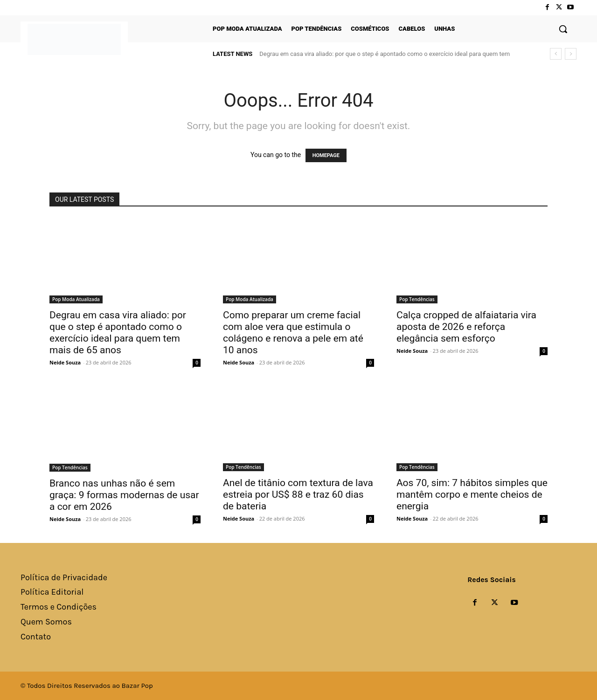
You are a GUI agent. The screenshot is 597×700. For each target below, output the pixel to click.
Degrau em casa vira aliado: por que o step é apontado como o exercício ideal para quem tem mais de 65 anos (118, 333)
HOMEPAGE (326, 155)
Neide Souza (65, 362)
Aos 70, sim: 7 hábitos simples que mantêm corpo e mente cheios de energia (472, 494)
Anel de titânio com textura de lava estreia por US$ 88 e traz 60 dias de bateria (298, 494)
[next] (571, 54)
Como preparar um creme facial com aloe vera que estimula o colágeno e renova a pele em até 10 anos (293, 333)
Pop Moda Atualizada (76, 299)
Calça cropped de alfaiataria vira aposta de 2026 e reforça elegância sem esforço (466, 327)
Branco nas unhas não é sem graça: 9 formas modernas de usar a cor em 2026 (124, 495)
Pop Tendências (417, 299)
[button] (563, 29)
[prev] (556, 54)
